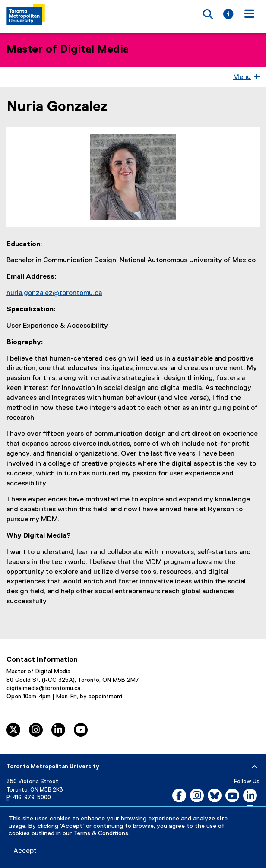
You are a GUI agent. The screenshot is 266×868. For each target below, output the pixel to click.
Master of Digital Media (68, 50)
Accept (25, 851)
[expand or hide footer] (255, 767)
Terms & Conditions (101, 833)
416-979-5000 (32, 798)
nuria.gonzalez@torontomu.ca (54, 293)
